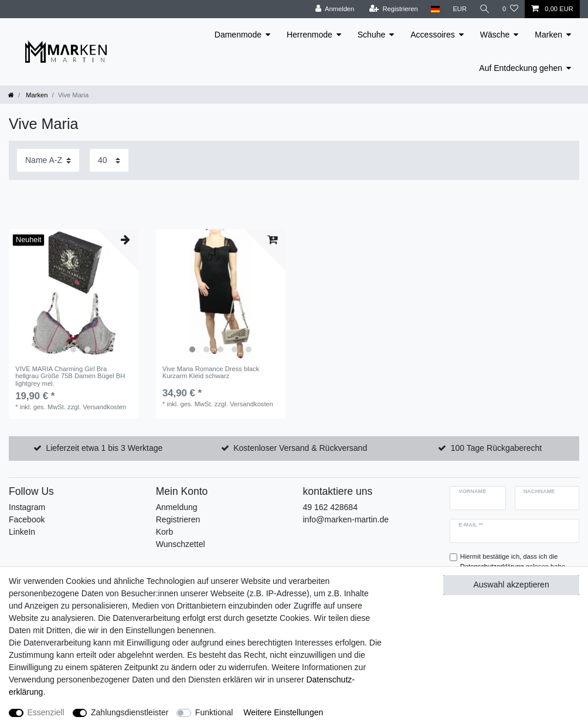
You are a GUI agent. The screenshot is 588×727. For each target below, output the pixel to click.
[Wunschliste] (510, 9)
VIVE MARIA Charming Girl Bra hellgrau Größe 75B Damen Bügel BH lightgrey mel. (70, 376)
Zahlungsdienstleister (130, 712)
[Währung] (459, 9)
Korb (165, 532)
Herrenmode (310, 35)
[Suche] (484, 9)
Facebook (27, 519)
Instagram (27, 507)
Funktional (214, 712)
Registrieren (178, 519)
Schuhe (371, 35)
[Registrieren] (392, 9)
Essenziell (46, 712)
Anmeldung (177, 507)
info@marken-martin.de (346, 519)
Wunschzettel (181, 544)
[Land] (434, 9)
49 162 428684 (330, 507)
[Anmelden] (334, 9)
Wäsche (495, 35)
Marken (548, 35)
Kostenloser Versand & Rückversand (300, 448)
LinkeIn (22, 532)
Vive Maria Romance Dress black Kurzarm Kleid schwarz (211, 372)
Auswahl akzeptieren (511, 585)
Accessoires (432, 35)
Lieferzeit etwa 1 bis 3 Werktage (104, 448)
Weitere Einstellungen (283, 712)
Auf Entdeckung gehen (521, 68)
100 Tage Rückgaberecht (496, 448)
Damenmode (238, 35)
